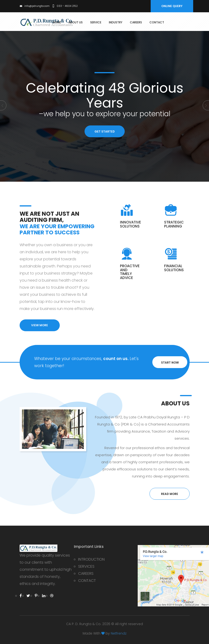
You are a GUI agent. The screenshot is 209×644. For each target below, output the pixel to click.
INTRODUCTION (91, 559)
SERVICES (86, 566)
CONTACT (87, 581)
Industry (116, 22)
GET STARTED (105, 131)
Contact (157, 22)
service (96, 22)
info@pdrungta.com (35, 6)
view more (40, 325)
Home (57, 22)
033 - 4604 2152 (65, 6)
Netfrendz (119, 633)
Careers (136, 22)
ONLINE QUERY (172, 6)
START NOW (170, 363)
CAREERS (86, 573)
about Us (76, 22)
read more (170, 494)
